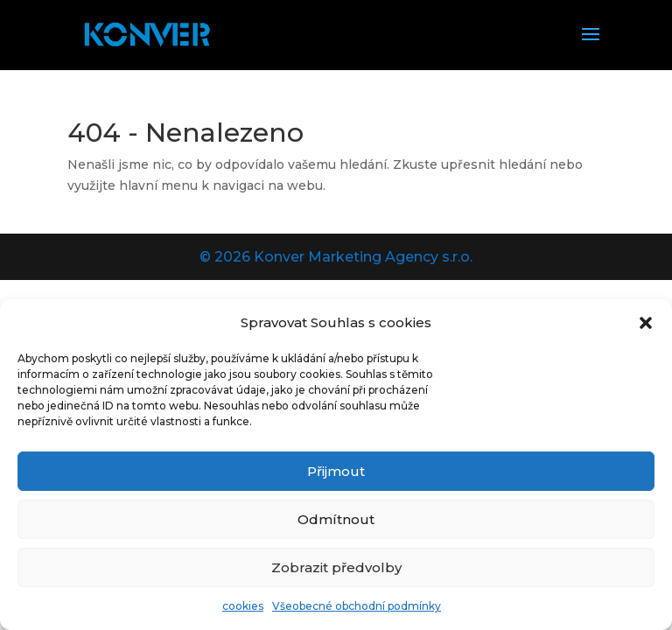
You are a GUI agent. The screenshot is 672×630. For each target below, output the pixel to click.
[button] (646, 323)
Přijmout (336, 471)
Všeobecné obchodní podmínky (357, 606)
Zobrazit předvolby (336, 567)
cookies (243, 606)
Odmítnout (336, 519)
